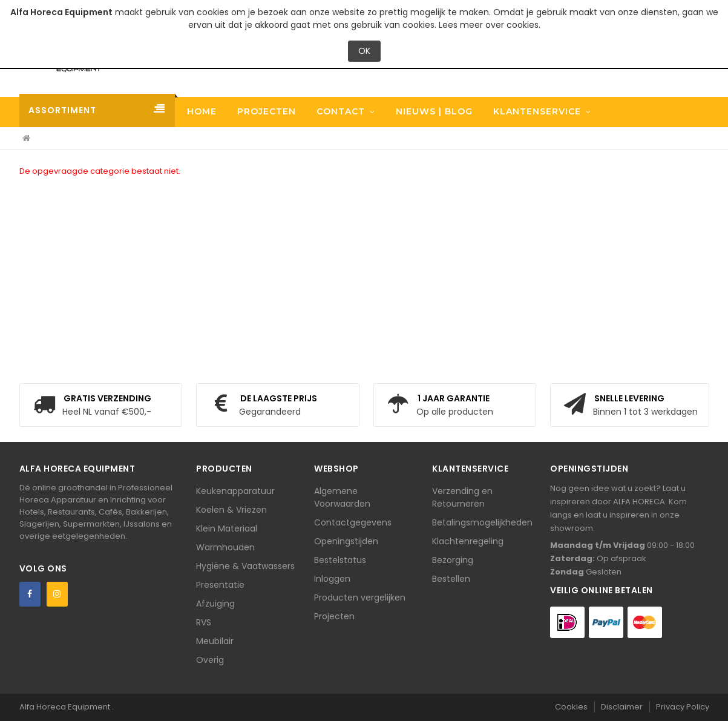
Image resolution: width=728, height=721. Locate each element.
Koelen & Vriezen (231, 510)
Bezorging (453, 560)
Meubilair (215, 641)
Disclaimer (622, 707)
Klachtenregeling (468, 541)
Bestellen (451, 579)
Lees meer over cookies (489, 25)
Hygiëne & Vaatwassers (245, 566)
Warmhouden (225, 547)
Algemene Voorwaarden (342, 497)
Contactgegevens (353, 522)
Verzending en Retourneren (462, 497)
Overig (210, 660)
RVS (204, 622)
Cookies (571, 707)
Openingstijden (346, 541)
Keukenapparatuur (235, 491)
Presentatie (220, 585)
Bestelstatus (340, 560)
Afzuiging (215, 604)
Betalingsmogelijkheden (482, 522)
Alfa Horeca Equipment (66, 707)
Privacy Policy (683, 707)
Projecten (334, 616)
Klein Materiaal (227, 528)
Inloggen (332, 579)
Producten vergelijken (360, 598)
